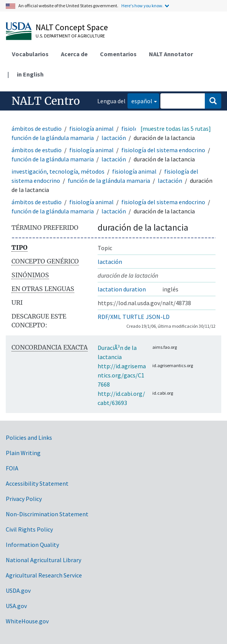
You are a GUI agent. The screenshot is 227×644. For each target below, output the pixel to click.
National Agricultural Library (43, 560)
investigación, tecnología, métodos (58, 171)
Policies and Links (29, 437)
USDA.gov (18, 590)
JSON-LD (158, 317)
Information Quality (32, 545)
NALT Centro (46, 101)
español (140, 100)
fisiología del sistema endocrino (163, 150)
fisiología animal (91, 128)
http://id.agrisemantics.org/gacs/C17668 (122, 375)
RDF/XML (109, 317)
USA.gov (16, 606)
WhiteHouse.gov (27, 621)
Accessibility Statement (37, 483)
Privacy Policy (24, 499)
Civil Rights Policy (29, 529)
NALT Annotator (171, 54)
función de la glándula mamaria (53, 138)
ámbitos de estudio (37, 128)
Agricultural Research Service (44, 575)
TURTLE (133, 317)
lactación (114, 138)
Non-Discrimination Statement (47, 514)
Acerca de (74, 54)
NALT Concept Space (72, 27)
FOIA (12, 468)
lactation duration (122, 289)
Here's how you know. (142, 6)
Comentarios (118, 54)
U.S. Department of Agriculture (70, 36)
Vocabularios (30, 54)
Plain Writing (23, 453)
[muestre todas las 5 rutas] (176, 128)
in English (30, 74)
